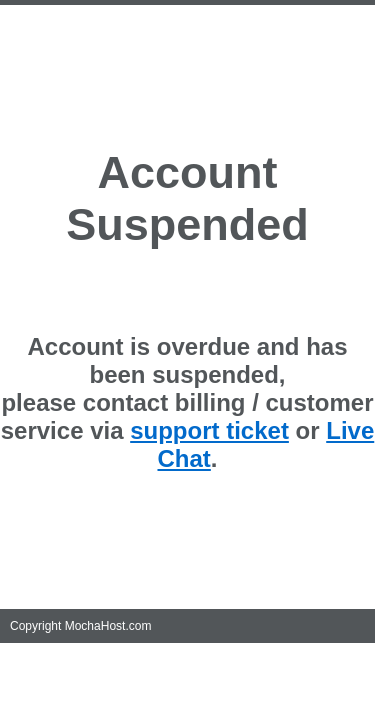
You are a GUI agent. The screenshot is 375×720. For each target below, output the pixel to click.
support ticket (209, 430)
